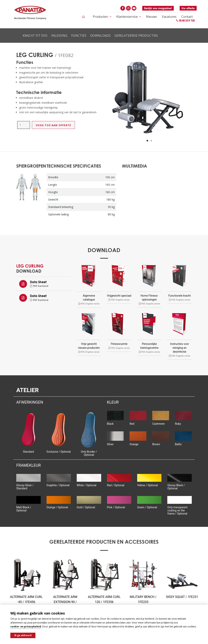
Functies (79, 36)
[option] (149, 99)
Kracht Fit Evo (35, 36)
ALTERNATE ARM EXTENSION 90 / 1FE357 (65, 602)
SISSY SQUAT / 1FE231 (182, 597)
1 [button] (147, 141)
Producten (102, 17)
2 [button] (151, 141)
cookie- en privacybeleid (26, 627)
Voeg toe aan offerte (53, 125)
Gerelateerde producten (136, 36)
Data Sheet (38, 282)
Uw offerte (188, 8)
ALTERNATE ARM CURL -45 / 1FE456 (26, 599)
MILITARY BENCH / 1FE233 (143, 599)
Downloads (100, 36)
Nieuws (151, 17)
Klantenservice (129, 17)
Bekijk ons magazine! (158, 8)
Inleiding (59, 36)
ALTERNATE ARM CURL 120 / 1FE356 (104, 599)
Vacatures (169, 17)
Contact (187, 17)
